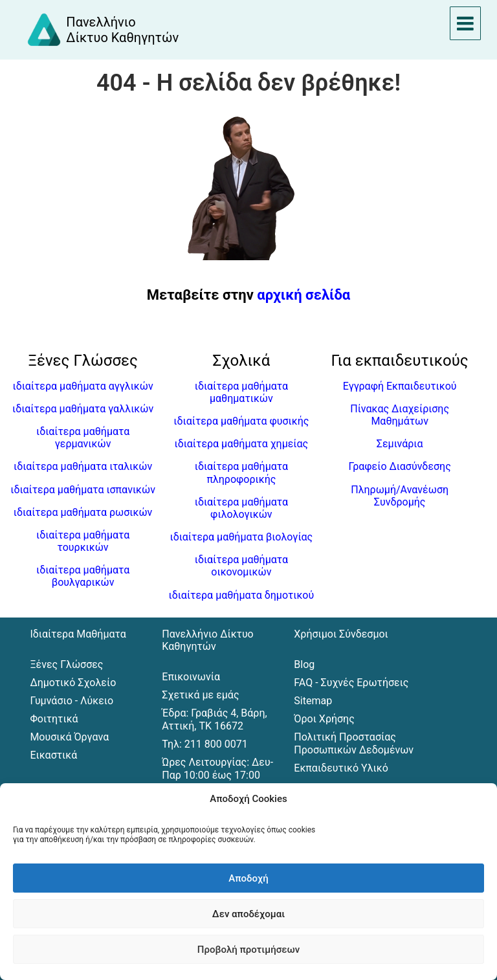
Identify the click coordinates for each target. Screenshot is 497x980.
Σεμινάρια (400, 444)
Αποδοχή (248, 878)
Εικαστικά (53, 755)
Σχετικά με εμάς (200, 695)
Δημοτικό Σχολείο (73, 683)
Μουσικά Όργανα (69, 737)
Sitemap (313, 701)
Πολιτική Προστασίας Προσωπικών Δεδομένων (354, 743)
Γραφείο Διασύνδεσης (399, 466)
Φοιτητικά (54, 719)
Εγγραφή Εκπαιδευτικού (400, 386)
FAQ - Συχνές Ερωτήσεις (351, 683)
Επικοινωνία (191, 677)
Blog (304, 664)
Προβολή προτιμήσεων (248, 950)
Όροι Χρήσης (324, 719)
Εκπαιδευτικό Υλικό (341, 768)
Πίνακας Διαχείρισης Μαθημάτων (400, 415)
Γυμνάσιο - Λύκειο (72, 701)
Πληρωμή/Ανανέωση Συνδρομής (400, 496)
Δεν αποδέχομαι (248, 914)
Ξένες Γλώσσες (66, 664)
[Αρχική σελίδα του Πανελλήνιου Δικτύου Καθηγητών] (102, 30)
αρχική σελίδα (304, 295)
